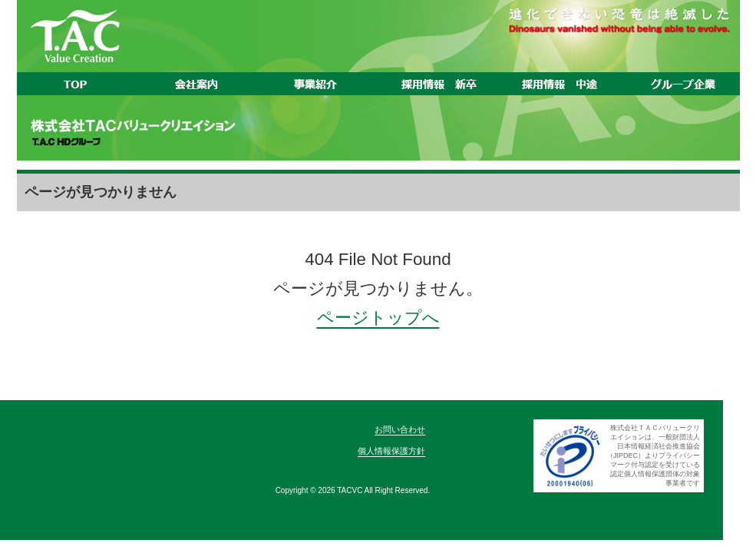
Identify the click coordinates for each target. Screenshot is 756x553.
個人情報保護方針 (391, 451)
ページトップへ (378, 318)
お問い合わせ (400, 429)
